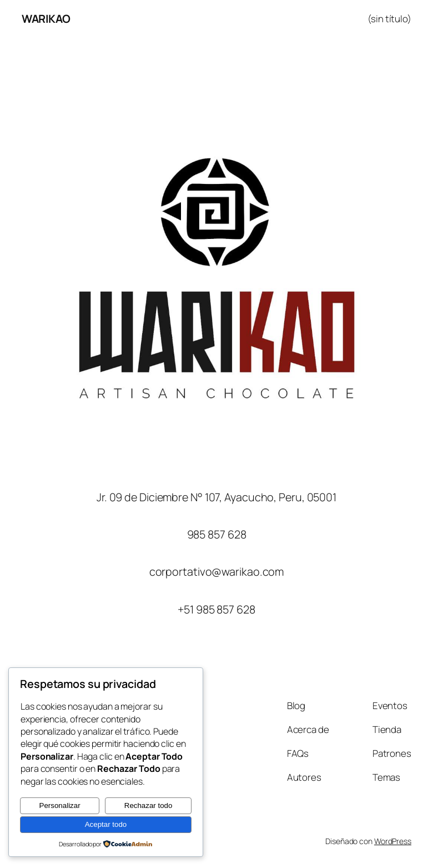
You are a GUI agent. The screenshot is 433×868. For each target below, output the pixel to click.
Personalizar (60, 805)
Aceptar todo (106, 824)
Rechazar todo (148, 805)
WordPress (393, 841)
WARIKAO (46, 19)
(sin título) (389, 19)
